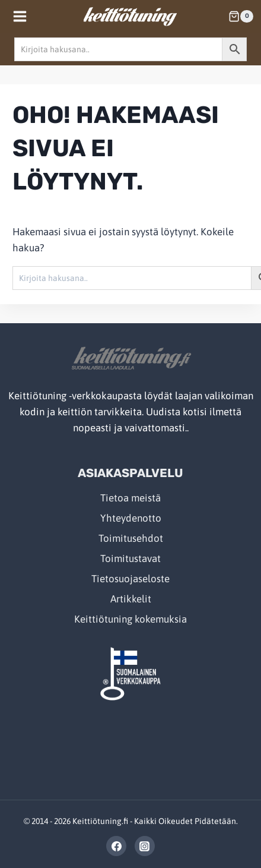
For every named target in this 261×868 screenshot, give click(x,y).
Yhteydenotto (131, 518)
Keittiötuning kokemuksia (130, 619)
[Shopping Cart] (241, 17)
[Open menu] (20, 16)
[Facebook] (116, 846)
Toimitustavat (130, 558)
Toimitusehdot (131, 538)
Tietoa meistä (130, 498)
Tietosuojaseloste (130, 579)
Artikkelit (131, 599)
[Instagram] (145, 846)
